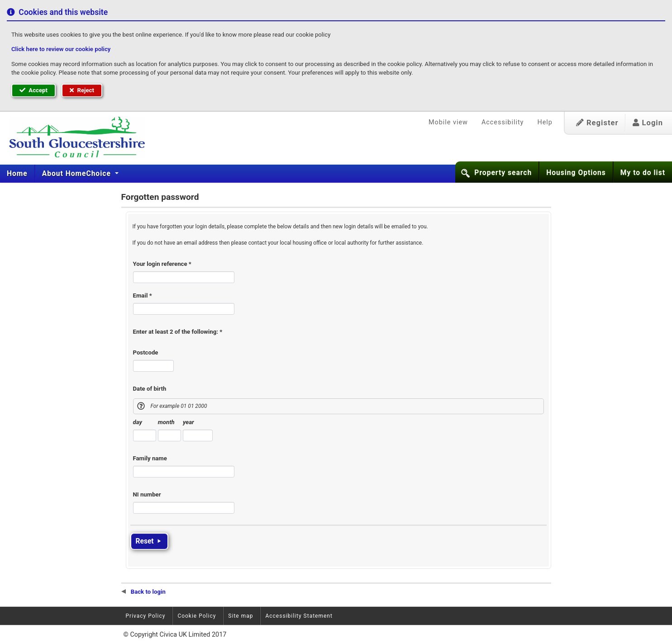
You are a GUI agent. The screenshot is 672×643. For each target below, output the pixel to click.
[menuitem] (17, 174)
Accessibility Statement (299, 616)
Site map (241, 616)
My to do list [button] (643, 173)
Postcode (146, 352)
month (166, 422)
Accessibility (503, 122)
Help (545, 122)
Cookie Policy (197, 616)
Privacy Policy (146, 616)
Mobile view (448, 122)
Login (648, 123)
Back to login (143, 592)
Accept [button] (33, 90)
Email (143, 295)
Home (17, 174)
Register (597, 123)
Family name (150, 458)
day (138, 422)
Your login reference (162, 264)
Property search (503, 173)
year (188, 422)
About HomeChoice (78, 174)
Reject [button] (82, 90)
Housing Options (576, 173)
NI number (147, 494)
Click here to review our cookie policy (61, 49)
